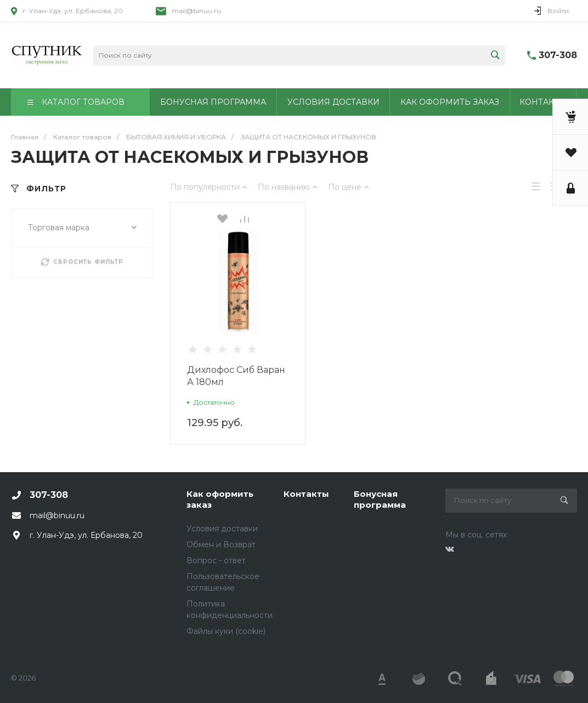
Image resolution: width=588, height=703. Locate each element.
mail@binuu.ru (196, 11)
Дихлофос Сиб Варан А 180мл (236, 376)
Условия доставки (222, 529)
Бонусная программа (380, 499)
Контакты (306, 494)
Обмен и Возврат (221, 545)
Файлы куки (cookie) (226, 631)
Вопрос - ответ (216, 560)
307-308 (558, 55)
